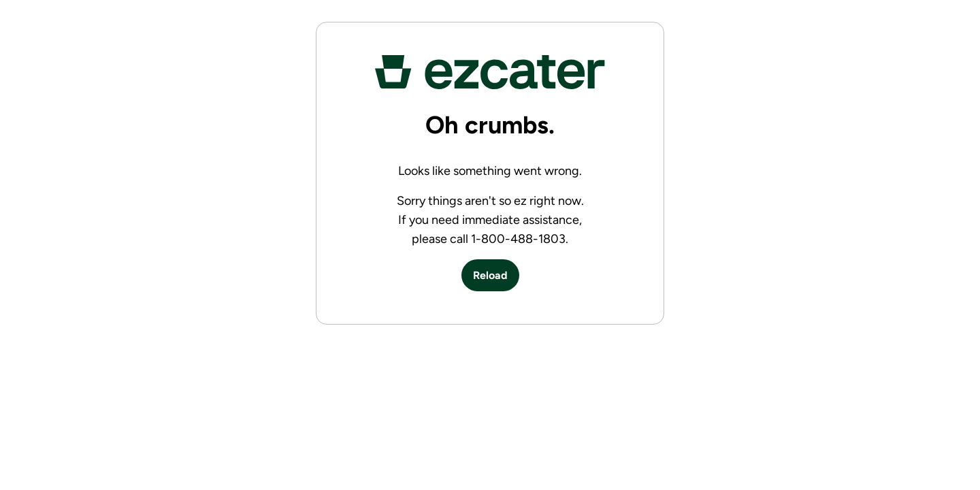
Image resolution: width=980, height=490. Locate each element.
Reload (490, 275)
